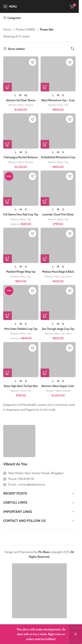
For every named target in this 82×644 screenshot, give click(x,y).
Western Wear (16, 105)
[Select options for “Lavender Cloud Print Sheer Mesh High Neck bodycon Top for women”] (45, 201)
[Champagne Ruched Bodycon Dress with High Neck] (21, 131)
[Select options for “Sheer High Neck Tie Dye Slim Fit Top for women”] (8, 373)
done (69, 276)
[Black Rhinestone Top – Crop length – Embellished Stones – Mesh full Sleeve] (58, 74)
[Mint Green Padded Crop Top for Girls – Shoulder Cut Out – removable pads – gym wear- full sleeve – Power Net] (21, 303)
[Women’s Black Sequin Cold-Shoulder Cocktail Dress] (58, 360)
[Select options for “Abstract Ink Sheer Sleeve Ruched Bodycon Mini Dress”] (8, 87)
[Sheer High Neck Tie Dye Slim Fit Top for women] (21, 360)
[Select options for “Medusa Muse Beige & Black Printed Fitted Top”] (45, 259)
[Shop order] (72, 49)
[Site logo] (39, 6)
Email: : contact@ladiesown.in (27, 484)
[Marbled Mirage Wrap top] (21, 245)
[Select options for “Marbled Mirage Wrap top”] (8, 259)
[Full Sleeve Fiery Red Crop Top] (21, 188)
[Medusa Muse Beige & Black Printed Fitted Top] (58, 245)
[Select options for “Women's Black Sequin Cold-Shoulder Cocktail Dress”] (45, 373)
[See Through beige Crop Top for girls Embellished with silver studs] (58, 303)
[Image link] (19, 441)
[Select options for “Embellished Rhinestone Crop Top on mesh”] (45, 144)
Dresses (29, 105)
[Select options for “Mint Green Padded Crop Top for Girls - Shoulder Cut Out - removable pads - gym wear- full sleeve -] (8, 316)
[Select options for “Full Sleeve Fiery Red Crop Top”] (8, 201)
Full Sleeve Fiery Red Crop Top (21, 214)
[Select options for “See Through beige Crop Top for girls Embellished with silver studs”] (45, 316)
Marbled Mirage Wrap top (21, 272)
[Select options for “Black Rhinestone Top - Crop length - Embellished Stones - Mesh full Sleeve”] (45, 87)
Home (7, 29)
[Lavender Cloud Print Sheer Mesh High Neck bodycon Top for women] (58, 188)
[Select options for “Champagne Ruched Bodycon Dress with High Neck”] (8, 144)
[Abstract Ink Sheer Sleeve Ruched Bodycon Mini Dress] (21, 74)
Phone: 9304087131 (21, 479)
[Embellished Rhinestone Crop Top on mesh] (58, 131)
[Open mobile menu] (10, 6)
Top (66, 105)
